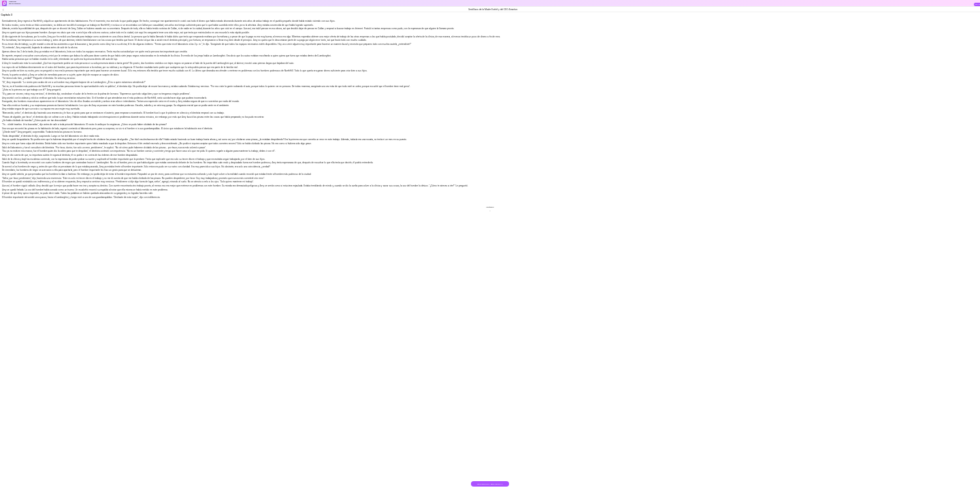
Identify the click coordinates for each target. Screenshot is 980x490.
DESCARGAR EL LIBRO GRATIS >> (490, 484)
